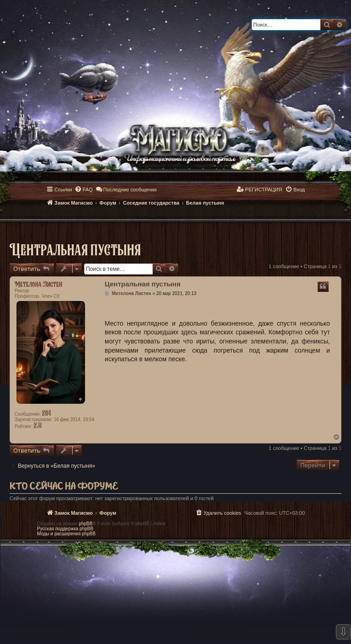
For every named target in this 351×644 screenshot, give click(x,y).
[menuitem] (84, 190)
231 (38, 425)
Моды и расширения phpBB (66, 534)
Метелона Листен (38, 284)
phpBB (85, 524)
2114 (47, 413)
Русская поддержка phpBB (65, 529)
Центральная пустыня (75, 249)
